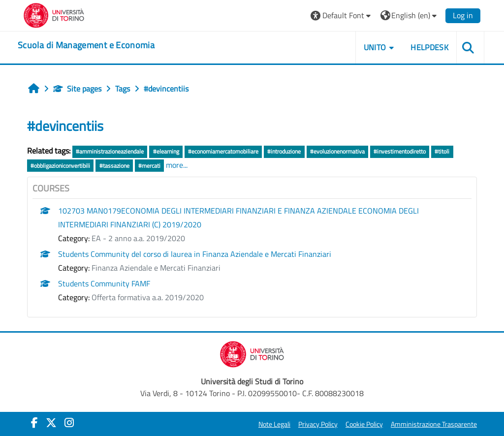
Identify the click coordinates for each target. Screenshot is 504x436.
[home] (86, 45)
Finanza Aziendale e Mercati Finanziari (156, 268)
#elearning (166, 151)
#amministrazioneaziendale (110, 151)
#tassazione (114, 166)
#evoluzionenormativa (337, 151)
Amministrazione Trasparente (434, 424)
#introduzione (284, 151)
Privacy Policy (318, 424)
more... (177, 165)
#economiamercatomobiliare (223, 151)
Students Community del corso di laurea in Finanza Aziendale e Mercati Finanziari (195, 254)
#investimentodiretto (400, 151)
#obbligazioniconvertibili (60, 166)
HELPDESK (429, 47)
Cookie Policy (364, 424)
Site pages (77, 89)
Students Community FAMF (104, 283)
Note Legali (274, 424)
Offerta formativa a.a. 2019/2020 (148, 297)
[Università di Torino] (54, 14)
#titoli (442, 151)
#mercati (149, 166)
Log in (463, 15)
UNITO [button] (375, 47)
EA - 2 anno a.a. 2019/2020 (138, 238)
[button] (342, 16)
